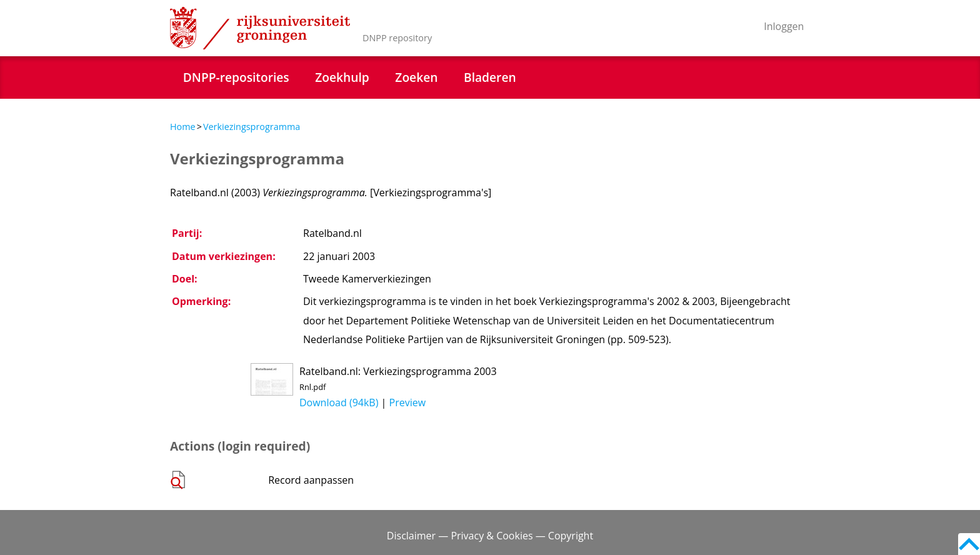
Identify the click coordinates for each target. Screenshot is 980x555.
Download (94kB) (339, 402)
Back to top (969, 544)
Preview (408, 402)
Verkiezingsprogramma (252, 127)
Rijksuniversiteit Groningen (260, 28)
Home (183, 127)
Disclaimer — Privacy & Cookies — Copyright (490, 536)
